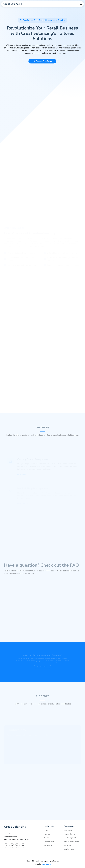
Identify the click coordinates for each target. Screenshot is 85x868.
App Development (70, 838)
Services (47, 838)
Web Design (68, 830)
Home (46, 830)
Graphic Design (69, 849)
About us (47, 834)
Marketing (67, 845)
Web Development (70, 834)
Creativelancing (47, 864)
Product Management (71, 842)
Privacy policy (49, 845)
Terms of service (49, 842)
